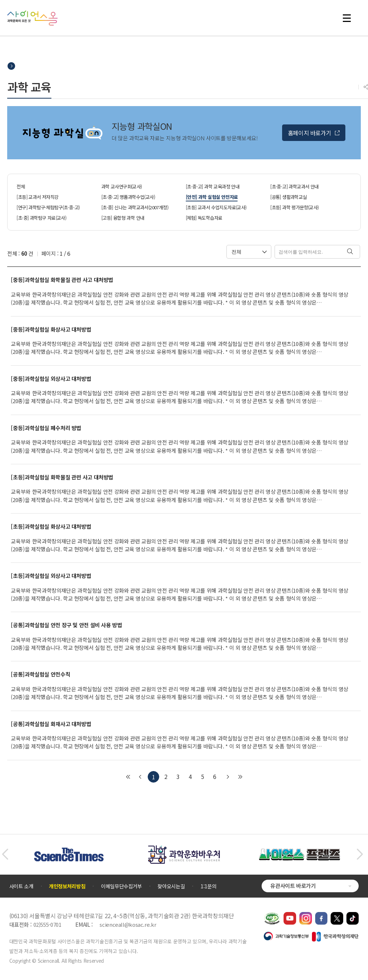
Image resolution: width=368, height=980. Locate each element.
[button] (5, 854)
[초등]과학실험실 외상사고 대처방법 (51, 576)
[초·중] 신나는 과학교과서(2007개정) (135, 207)
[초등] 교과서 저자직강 (37, 197)
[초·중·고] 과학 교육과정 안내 (213, 186)
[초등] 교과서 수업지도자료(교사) (216, 207)
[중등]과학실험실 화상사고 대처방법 (51, 329)
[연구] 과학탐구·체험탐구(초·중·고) (48, 207)
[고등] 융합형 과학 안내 (123, 218)
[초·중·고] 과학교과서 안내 (294, 186)
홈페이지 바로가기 (309, 133)
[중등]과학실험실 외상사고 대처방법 (51, 379)
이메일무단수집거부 (121, 886)
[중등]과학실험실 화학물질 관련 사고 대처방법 (62, 280)
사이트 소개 (21, 886)
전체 (21, 186)
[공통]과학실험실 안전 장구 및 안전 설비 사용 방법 (66, 625)
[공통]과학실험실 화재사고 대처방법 (51, 724)
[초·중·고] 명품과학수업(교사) (128, 197)
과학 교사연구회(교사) (122, 186)
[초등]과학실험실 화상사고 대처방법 (51, 527)
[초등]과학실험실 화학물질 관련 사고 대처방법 (62, 477)
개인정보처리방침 (67, 886)
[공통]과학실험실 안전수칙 (40, 674)
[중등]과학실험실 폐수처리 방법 (46, 428)
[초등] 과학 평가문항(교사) (294, 207)
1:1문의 (208, 886)
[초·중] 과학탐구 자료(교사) (41, 218)
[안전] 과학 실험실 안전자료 (212, 197)
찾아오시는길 (171, 886)
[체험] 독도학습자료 (204, 218)
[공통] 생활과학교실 (288, 197)
